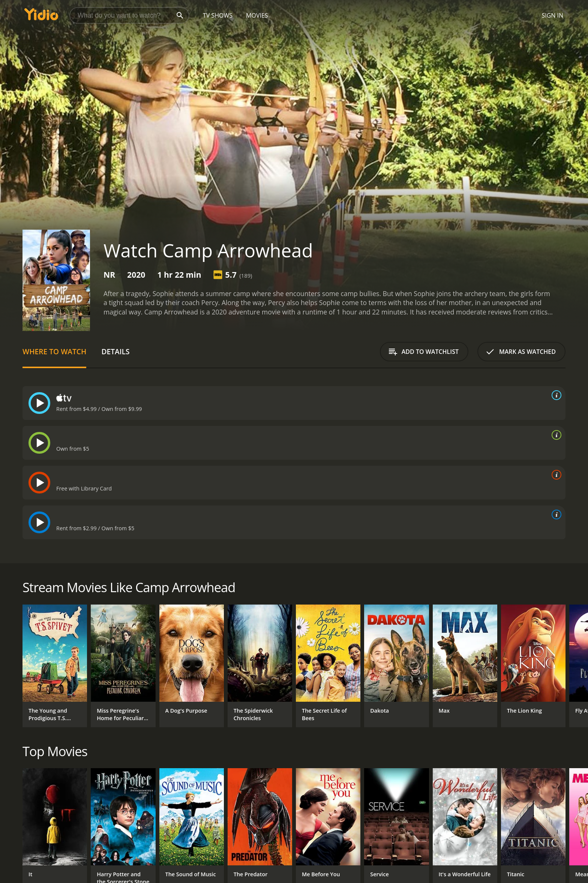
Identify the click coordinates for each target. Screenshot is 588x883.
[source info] (555, 395)
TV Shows (218, 15)
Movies (257, 15)
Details (115, 351)
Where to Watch (54, 351)
